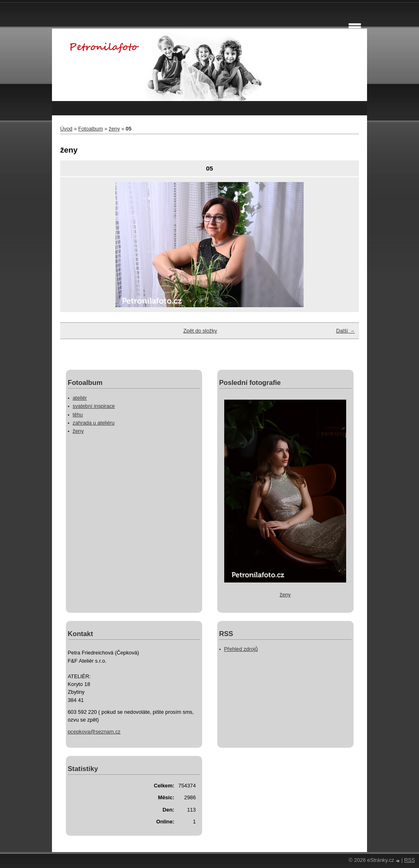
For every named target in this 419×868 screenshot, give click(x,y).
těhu (78, 415)
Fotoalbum (90, 129)
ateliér (80, 398)
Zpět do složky (200, 331)
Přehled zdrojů (241, 649)
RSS (410, 860)
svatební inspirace (94, 406)
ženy (114, 129)
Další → (345, 331)
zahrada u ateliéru (94, 423)
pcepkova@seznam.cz (94, 732)
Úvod (66, 129)
